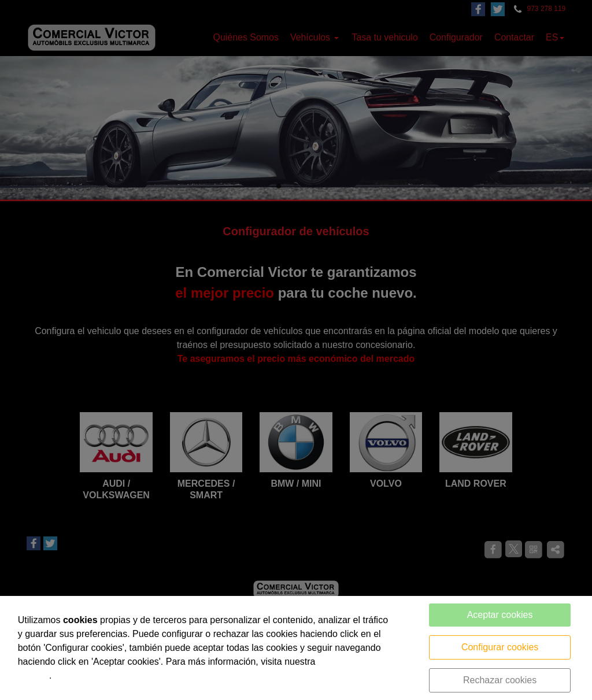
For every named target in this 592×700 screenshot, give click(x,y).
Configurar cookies (500, 647)
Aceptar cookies (500, 615)
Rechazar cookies (500, 680)
